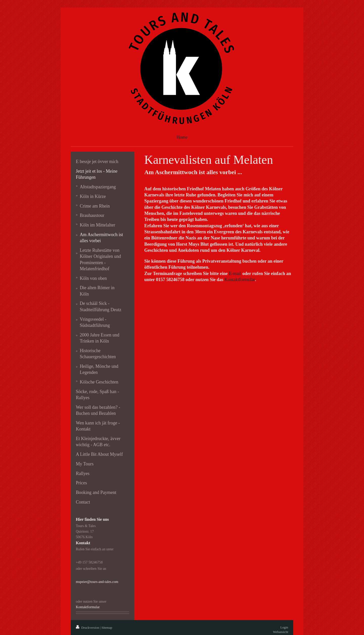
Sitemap (107, 628)
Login (284, 627)
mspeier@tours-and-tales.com (97, 582)
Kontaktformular (240, 280)
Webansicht (281, 632)
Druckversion (88, 628)
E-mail (235, 274)
